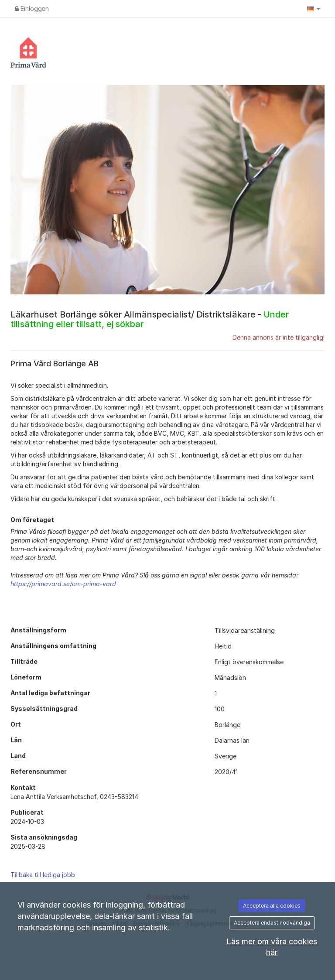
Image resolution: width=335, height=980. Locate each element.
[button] (314, 9)
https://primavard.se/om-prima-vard (63, 584)
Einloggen (32, 9)
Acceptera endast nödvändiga (272, 923)
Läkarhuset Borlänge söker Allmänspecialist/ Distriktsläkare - (150, 319)
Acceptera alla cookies (272, 906)
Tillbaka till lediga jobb (43, 875)
